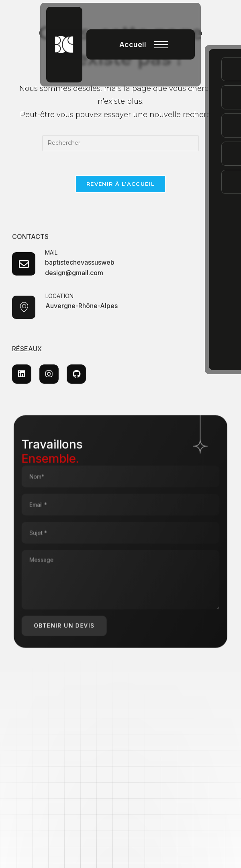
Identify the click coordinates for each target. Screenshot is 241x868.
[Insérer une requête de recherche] (120, 143)
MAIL (52, 253)
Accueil (133, 44)
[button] (161, 47)
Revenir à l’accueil (120, 184)
